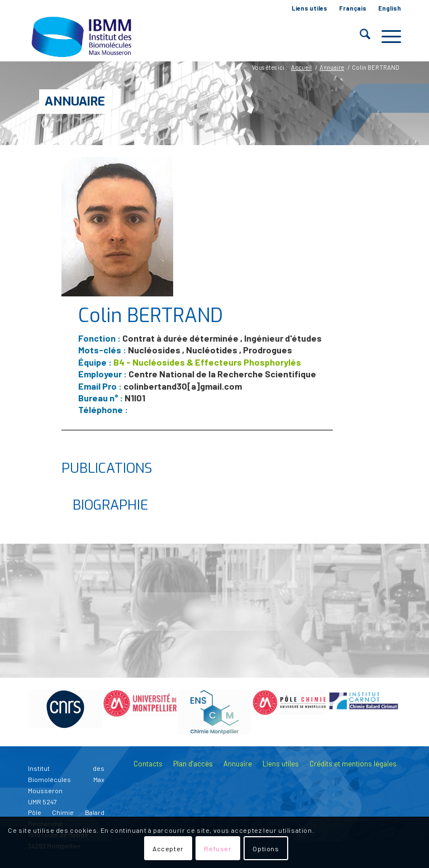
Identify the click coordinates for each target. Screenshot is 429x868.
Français (353, 8)
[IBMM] (83, 36)
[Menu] (386, 36)
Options (266, 848)
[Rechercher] (359, 36)
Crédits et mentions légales (353, 764)
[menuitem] (310, 8)
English (390, 8)
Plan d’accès (193, 764)
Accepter (168, 848)
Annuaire (75, 101)
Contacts (148, 764)
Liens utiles (309, 8)
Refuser (218, 848)
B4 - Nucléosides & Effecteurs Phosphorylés (207, 362)
